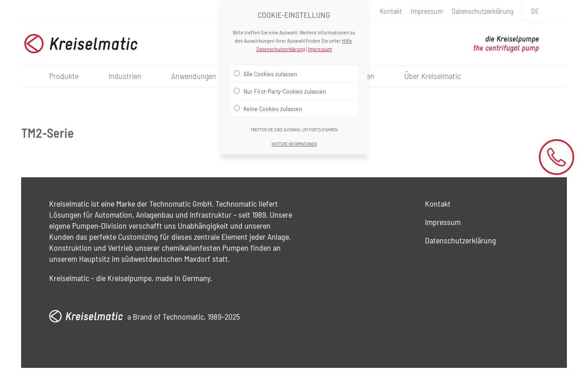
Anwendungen (194, 76)
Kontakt (391, 11)
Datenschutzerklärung (482, 11)
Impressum (427, 11)
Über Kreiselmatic (433, 76)
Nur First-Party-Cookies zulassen (280, 91)
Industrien (125, 76)
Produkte (64, 76)
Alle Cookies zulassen (266, 73)
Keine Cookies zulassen (268, 108)
